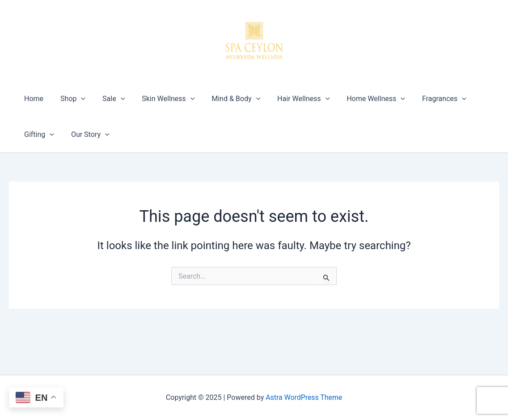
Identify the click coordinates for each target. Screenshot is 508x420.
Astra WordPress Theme (304, 397)
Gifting (38, 135)
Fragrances (424, 99)
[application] (77, 99)
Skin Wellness (159, 99)
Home (32, 99)
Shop (69, 99)
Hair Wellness (289, 99)
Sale (107, 99)
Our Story (86, 135)
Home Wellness (358, 99)
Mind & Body (224, 99)
